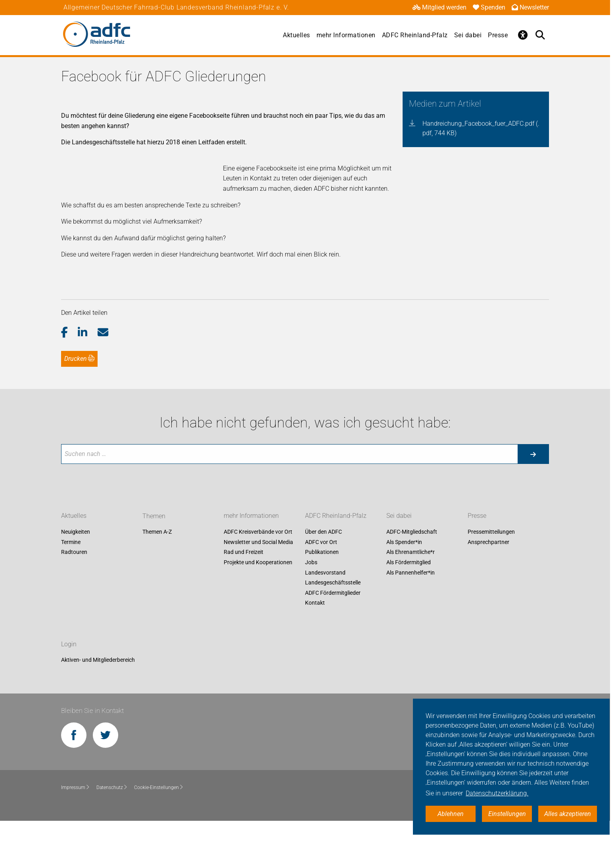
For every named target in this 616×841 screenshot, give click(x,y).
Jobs (311, 583)
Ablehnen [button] (451, 814)
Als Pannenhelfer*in (411, 593)
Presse (498, 35)
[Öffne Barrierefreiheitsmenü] (523, 35)
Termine (71, 562)
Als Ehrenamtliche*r (411, 573)
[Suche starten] (533, 474)
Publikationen (322, 573)
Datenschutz (112, 808)
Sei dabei (468, 35)
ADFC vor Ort (321, 562)
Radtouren (74, 573)
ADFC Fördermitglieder (333, 613)
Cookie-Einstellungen (159, 808)
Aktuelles (296, 35)
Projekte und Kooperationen (258, 583)
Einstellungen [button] (507, 814)
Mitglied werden (439, 7)
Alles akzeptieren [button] (568, 814)
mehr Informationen (346, 35)
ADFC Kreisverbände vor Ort (258, 552)
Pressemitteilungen (491, 552)
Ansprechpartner (488, 562)
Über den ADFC (323, 552)
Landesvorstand (325, 593)
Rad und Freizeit (244, 573)
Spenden (489, 7)
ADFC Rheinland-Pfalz (415, 35)
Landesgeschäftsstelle (333, 603)
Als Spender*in (404, 562)
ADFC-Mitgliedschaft (412, 552)
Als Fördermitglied (409, 583)
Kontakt (315, 623)
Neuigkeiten (76, 552)
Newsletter (530, 7)
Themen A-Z (157, 552)
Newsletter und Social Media (258, 562)
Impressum (76, 808)
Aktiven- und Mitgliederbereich (98, 680)
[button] (70, 353)
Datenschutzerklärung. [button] (497, 793)
